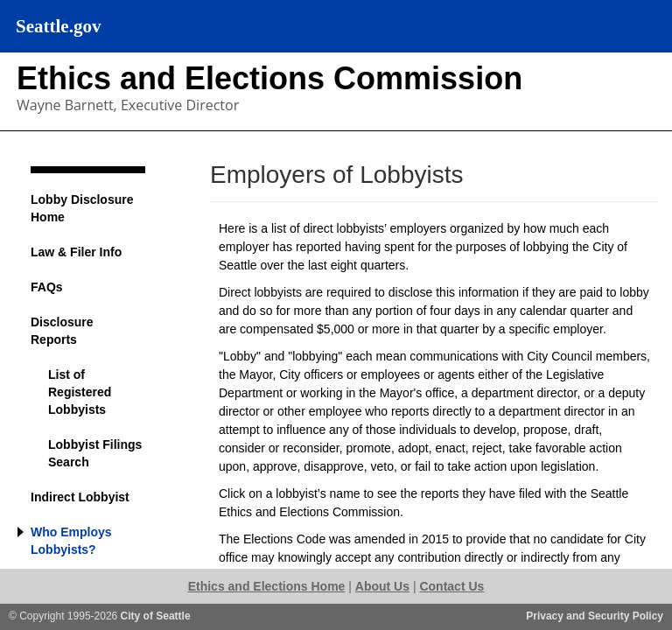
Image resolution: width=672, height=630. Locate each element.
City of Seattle (156, 616)
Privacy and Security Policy (595, 616)
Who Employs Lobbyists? (71, 541)
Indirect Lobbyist (80, 497)
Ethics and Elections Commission (269, 78)
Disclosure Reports (62, 331)
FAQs (47, 287)
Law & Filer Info (76, 252)
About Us (382, 586)
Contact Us (451, 586)
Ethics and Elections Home (267, 586)
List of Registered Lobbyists (80, 392)
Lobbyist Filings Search (95, 453)
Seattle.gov (58, 26)
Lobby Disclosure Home (82, 208)
